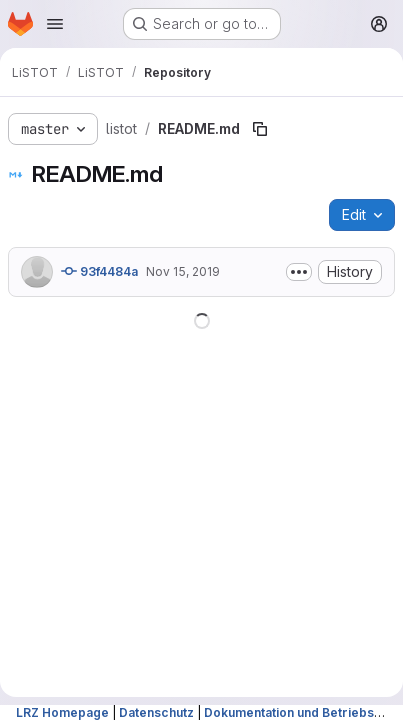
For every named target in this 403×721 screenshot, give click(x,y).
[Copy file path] (260, 129)
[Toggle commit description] (299, 272)
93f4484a (99, 271)
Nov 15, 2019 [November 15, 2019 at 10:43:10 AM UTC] (183, 271)
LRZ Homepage (62, 712)
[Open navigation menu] (55, 24)
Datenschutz (156, 712)
